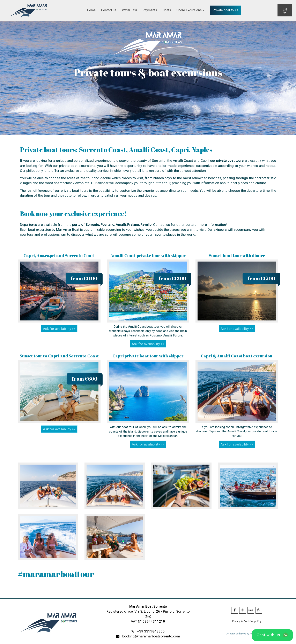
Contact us (109, 10)
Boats (167, 10)
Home (91, 10)
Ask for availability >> (59, 329)
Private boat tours (225, 10)
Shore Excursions (191, 10)
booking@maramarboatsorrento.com (151, 636)
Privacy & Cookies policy (247, 621)
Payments (150, 10)
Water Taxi (129, 10)
